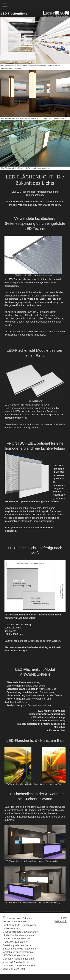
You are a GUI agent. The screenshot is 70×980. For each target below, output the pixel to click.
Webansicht (61, 921)
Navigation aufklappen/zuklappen (35, 5)
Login (64, 918)
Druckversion (12, 918)
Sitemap (27, 918)
